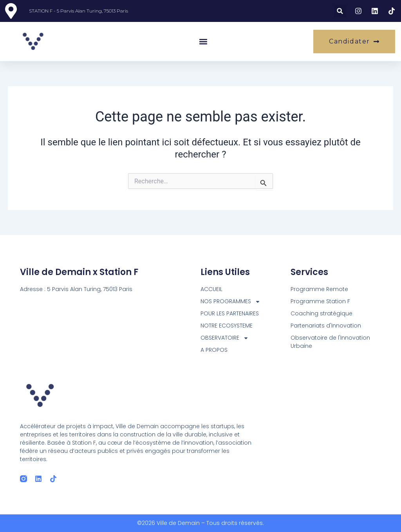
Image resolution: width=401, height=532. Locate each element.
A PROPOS (214, 350)
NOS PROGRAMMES (230, 301)
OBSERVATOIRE (225, 338)
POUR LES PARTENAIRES (230, 313)
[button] (340, 11)
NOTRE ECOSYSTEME (227, 326)
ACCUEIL (211, 289)
